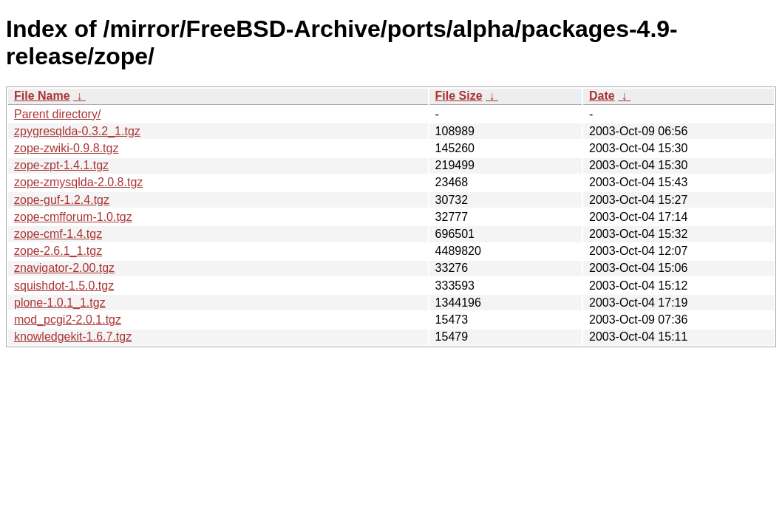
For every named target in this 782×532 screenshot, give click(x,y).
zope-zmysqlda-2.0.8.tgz (78, 182)
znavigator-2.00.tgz (64, 268)
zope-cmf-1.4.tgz (58, 234)
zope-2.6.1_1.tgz (58, 251)
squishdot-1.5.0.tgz (64, 286)
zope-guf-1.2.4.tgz (62, 200)
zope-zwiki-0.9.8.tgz (66, 148)
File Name (42, 96)
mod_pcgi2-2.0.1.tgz (68, 320)
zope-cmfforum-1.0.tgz (73, 217)
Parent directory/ (57, 114)
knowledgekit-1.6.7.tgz (73, 337)
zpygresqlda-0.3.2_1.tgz (77, 131)
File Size (459, 96)
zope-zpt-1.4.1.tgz (61, 165)
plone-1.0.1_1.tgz (60, 303)
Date (602, 96)
